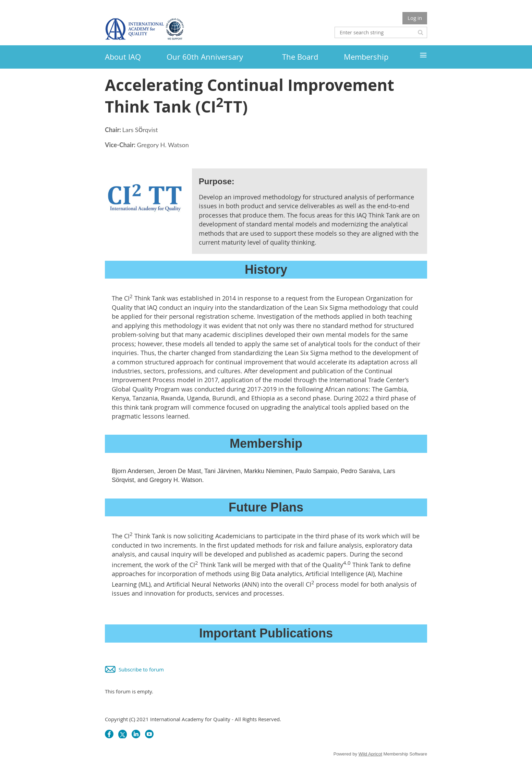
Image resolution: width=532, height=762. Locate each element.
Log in (415, 18)
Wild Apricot (370, 754)
